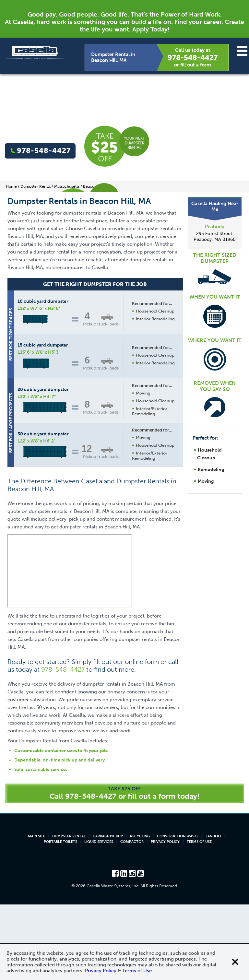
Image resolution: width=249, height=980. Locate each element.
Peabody (215, 227)
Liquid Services (99, 917)
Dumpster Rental (69, 912)
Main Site (36, 912)
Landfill (214, 912)
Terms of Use (199, 917)
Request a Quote (138, 526)
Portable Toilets (60, 917)
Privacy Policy (165, 917)
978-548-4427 (193, 58)
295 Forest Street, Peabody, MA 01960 (215, 236)
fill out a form (196, 65)
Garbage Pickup (108, 912)
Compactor (132, 917)
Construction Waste (178, 912)
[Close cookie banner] (235, 962)
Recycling (140, 912)
